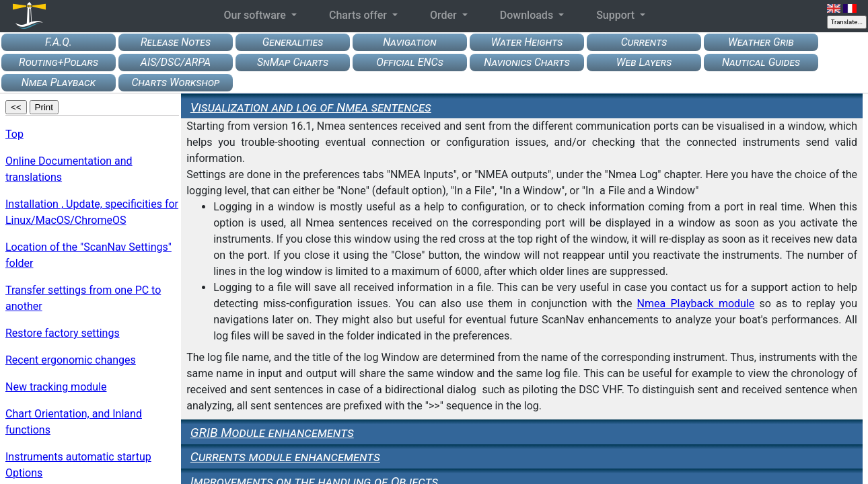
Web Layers (644, 62)
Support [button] (617, 15)
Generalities (293, 42)
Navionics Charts (527, 62)
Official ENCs (409, 62)
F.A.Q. (59, 42)
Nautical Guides (761, 62)
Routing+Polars (59, 62)
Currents (644, 42)
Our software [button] (256, 15)
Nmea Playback (59, 82)
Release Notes (176, 42)
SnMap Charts (293, 62)
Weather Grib (761, 42)
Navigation (409, 42)
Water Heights (527, 42)
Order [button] (445, 15)
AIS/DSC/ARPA (176, 62)
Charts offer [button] (359, 15)
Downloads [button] (528, 15)
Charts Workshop (175, 82)
